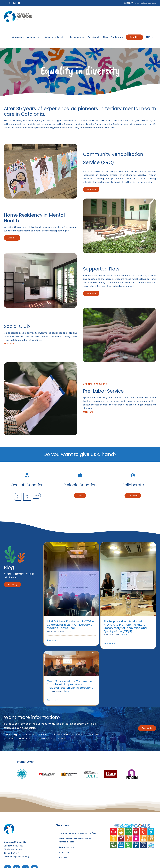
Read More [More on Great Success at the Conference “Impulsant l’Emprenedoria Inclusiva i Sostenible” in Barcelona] (128, 591)
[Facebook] (8, 801)
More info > (10, 344)
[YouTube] (34, 801)
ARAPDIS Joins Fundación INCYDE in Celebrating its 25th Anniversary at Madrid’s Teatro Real (70, 625)
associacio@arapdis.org (146, 3)
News (68, 632)
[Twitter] (17, 801)
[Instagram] (25, 801)
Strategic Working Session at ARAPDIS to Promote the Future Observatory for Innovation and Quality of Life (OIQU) (106, 626)
